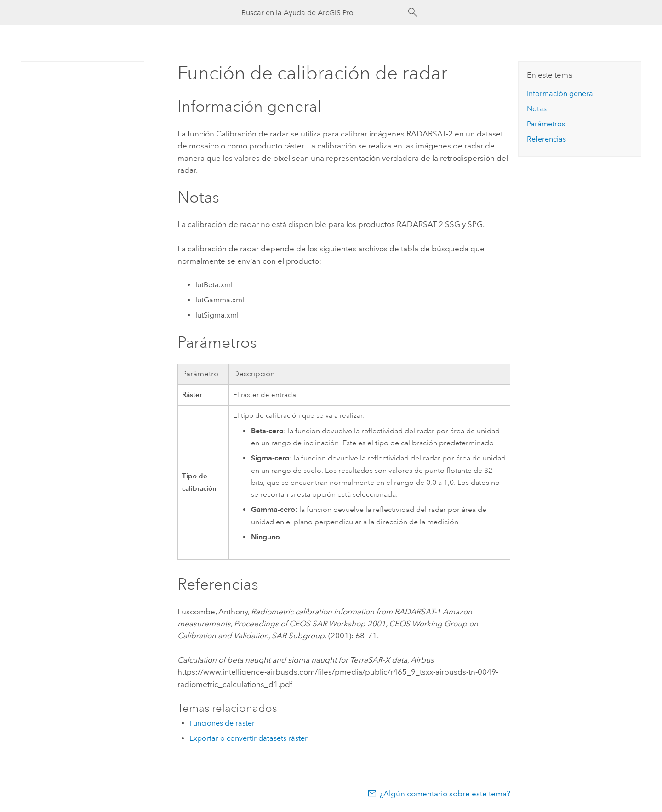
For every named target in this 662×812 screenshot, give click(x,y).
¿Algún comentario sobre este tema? (445, 794)
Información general (561, 94)
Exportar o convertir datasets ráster (248, 738)
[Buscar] (413, 12)
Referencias (546, 139)
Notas (537, 109)
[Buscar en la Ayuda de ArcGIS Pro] (322, 13)
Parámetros (546, 124)
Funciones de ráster (222, 723)
